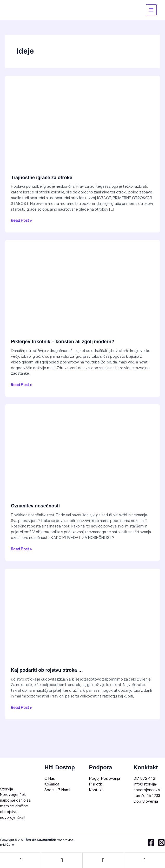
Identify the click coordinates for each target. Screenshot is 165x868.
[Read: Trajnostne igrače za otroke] (82, 119)
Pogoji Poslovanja (105, 778)
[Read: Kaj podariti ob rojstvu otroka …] (82, 612)
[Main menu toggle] (151, 10)
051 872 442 (144, 778)
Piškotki (96, 784)
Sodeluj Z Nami (57, 790)
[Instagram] (161, 842)
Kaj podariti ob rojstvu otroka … (47, 670)
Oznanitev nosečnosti (35, 506)
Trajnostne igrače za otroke (42, 177)
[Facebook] (151, 842)
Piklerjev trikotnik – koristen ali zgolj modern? (63, 341)
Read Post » (21, 220)
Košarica (52, 784)
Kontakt (96, 790)
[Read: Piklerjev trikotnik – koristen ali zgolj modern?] (82, 283)
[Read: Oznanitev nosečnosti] (82, 448)
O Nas (50, 778)
